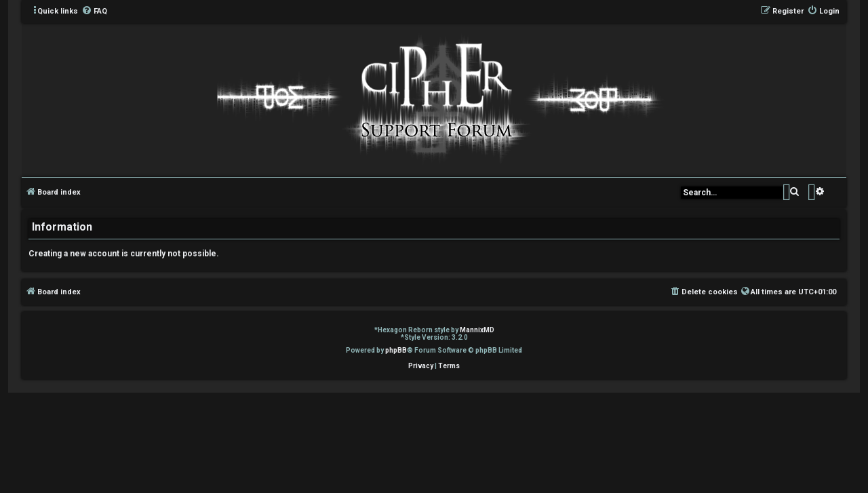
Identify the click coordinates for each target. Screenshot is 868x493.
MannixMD (477, 330)
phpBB (396, 350)
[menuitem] (94, 12)
